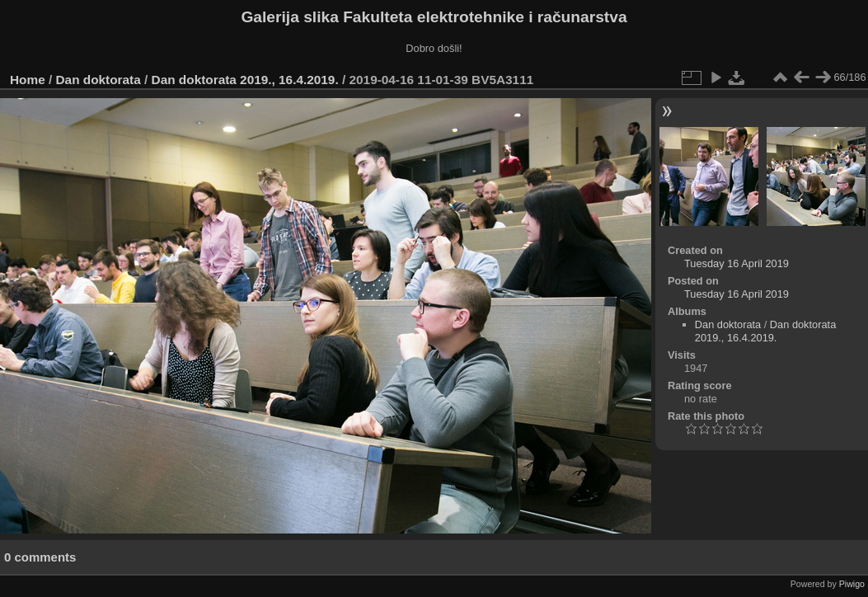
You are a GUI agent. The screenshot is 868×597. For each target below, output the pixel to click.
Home (28, 80)
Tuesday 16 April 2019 (737, 263)
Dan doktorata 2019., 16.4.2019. (245, 80)
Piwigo (852, 584)
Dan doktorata (99, 80)
